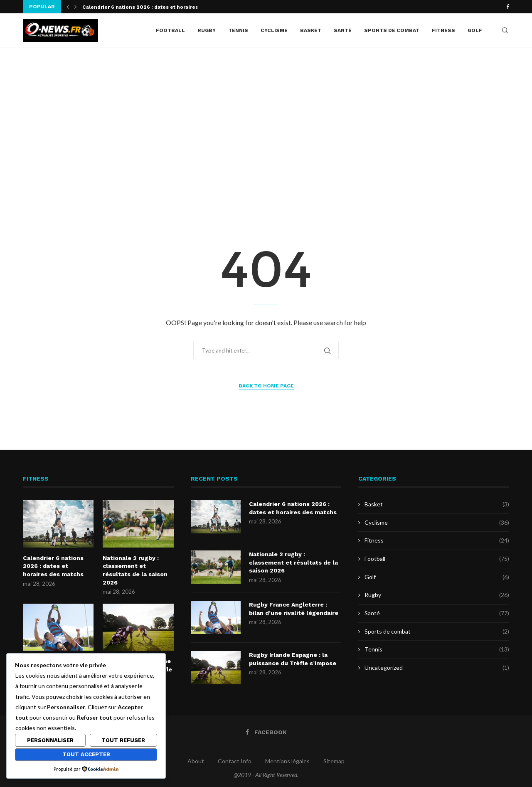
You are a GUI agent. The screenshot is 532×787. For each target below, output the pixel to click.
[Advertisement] (266, 131)
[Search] (505, 30)
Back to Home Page (266, 386)
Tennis (238, 30)
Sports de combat (392, 30)
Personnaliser (50, 740)
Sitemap (334, 761)
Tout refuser (123, 740)
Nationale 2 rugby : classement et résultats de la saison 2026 (135, 570)
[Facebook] (508, 7)
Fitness (443, 30)
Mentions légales (287, 761)
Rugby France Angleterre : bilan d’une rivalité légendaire (294, 609)
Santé (343, 30)
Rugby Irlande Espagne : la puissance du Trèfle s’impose (293, 659)
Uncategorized (437, 668)
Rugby (207, 30)
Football (170, 30)
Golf (475, 30)
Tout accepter (86, 754)
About (196, 761)
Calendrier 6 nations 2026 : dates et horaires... (143, 7)
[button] (68, 7)
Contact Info (235, 761)
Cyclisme (274, 30)
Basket (311, 30)
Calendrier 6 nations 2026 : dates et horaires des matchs (53, 566)
